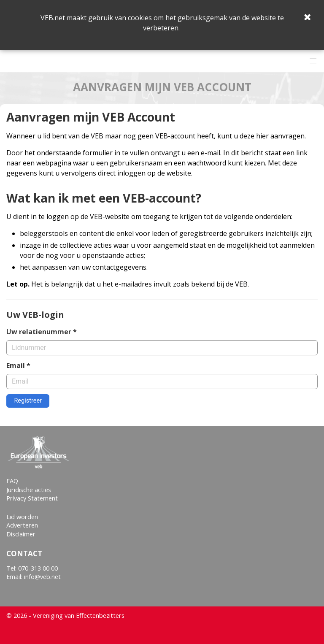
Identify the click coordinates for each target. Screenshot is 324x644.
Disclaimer (21, 534)
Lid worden (22, 517)
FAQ (12, 481)
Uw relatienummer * (42, 332)
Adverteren (22, 525)
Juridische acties (29, 490)
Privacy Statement (32, 498)
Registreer (28, 401)
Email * (18, 365)
